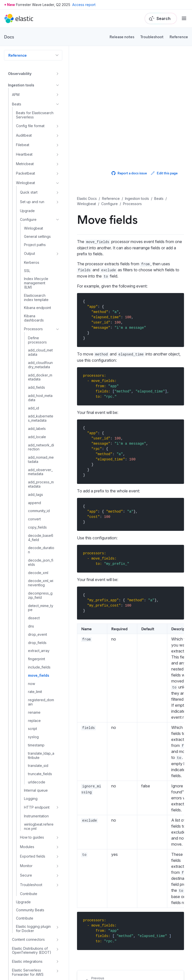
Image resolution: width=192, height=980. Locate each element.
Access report (84, 5)
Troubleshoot (152, 37)
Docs (9, 37)
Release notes (122, 37)
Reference (179, 37)
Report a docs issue (129, 173)
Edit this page (164, 173)
